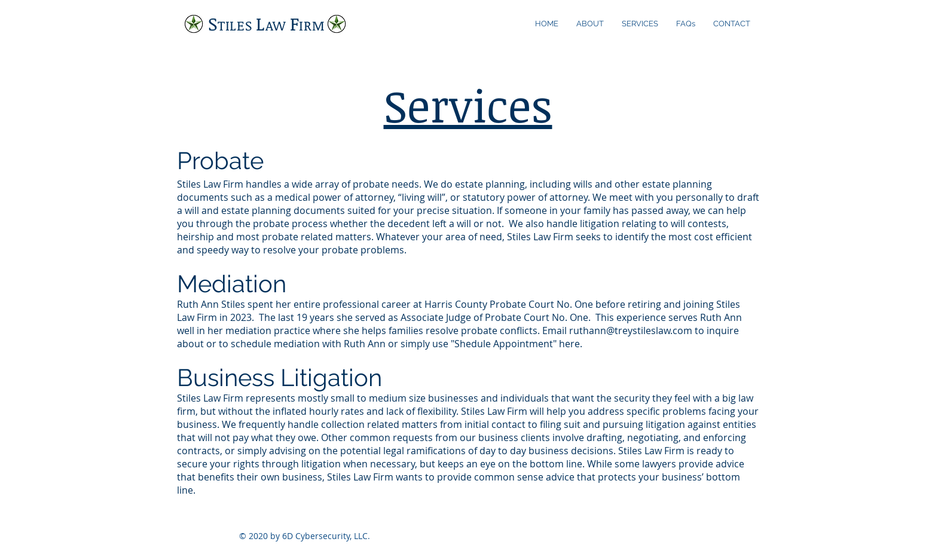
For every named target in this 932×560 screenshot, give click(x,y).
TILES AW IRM (267, 25)
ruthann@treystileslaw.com (631, 331)
